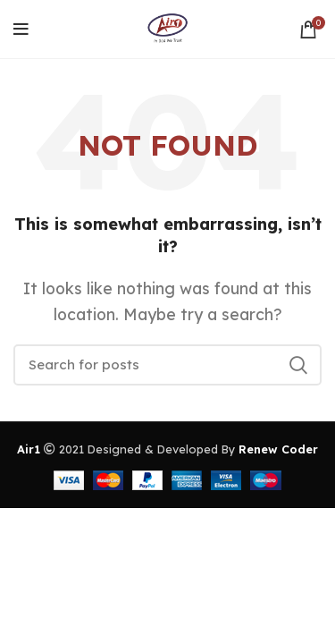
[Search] (167, 365)
